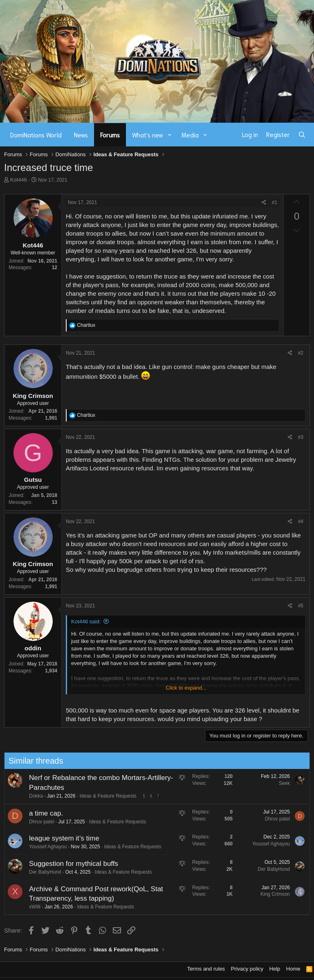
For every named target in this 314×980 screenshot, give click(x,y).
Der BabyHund (41, 872)
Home (293, 969)
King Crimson (33, 396)
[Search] (302, 135)
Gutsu (33, 480)
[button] (170, 135)
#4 (301, 521)
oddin (33, 648)
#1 (275, 202)
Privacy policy (247, 969)
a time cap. (42, 813)
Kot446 (19, 180)
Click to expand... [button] (186, 688)
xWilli (31, 907)
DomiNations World (36, 135)
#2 (301, 353)
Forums (110, 135)
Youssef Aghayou (44, 847)
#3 (301, 437)
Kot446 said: (86, 621)
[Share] (264, 203)
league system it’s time (60, 838)
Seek (280, 783)
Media (190, 135)
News (81, 135)
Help (275, 969)
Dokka (32, 796)
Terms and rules (206, 969)
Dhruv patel (37, 822)
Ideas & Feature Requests (104, 796)
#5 (301, 606)
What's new (148, 135)
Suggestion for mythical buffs (70, 864)
